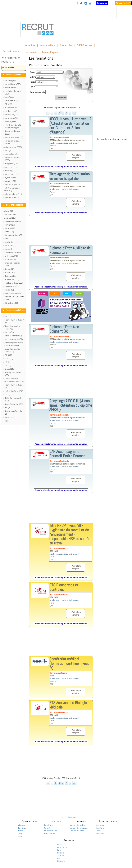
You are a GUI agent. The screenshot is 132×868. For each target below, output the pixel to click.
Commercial (101, 833)
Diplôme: (33, 77)
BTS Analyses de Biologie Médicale (68, 705)
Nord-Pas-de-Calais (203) (14, 283)
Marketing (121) (10, 171)
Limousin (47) (9, 269)
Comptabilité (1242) (12, 154)
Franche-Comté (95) (12, 242)
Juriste (99, 831)
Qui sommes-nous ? (51, 831)
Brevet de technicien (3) (13, 336)
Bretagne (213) (10, 228)
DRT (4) (7, 395)
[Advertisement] (61, 233)
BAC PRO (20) (9, 332)
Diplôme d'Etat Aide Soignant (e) (64, 329)
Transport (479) (10, 181)
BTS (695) (8, 355)
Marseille (61, 853)
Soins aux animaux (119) (13, 194)
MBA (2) (7, 408)
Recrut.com (72, 817)
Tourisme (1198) (11, 108)
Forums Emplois (50, 52)
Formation (22, 828)
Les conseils (31, 52)
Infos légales (49, 825)
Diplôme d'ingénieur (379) (14, 391)
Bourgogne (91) (10, 225)
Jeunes (21, 836)
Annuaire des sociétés (78, 825)
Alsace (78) (9, 211)
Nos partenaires (50, 833)
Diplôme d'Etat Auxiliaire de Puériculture (70, 250)
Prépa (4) (8, 421)
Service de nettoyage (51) (14, 137)
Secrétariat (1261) (11, 167)
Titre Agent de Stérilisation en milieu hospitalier (69, 176)
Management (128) (11, 164)
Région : (33, 82)
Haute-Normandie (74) (13, 252)
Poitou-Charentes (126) (13, 293)
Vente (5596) (9, 97)
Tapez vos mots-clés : (38, 92)
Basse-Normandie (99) (13, 221)
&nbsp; (66, 11)
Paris (59, 844)
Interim (21, 831)
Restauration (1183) (12, 115)
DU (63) (7, 362)
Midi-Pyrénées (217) (12, 279)
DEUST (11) (9, 359)
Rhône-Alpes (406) (11, 303)
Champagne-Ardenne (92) (14, 235)
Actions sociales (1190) (13, 147)
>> (74, 113)
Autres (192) (9, 417)
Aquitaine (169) (10, 214)
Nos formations (48, 45)
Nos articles (66, 45)
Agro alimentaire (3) (12, 198)
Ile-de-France (62, 847)
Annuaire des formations (79, 828)
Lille (59, 858)
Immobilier (100, 828)
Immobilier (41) (10, 88)
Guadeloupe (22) (10, 246)
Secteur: (33, 72)
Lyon (59, 850)
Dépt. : (32, 87)
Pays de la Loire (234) (12, 286)
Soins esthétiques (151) (13, 184)
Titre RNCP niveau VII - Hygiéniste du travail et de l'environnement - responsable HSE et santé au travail (69, 534)
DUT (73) (8, 365)
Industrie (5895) (10, 121)
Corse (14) (8, 239)
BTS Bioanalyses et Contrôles (64, 587)
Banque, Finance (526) (13, 84)
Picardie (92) (9, 290)
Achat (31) (8, 150)
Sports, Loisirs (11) (11, 118)
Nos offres (30, 45)
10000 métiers (85, 45)
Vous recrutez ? (123, 3)
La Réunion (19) (10, 259)
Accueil (15, 51)
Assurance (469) (10, 81)
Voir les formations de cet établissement (65, 143)
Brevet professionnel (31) (14, 339)
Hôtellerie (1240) (11, 111)
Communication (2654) (13, 101)
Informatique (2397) (12, 174)
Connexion (102, 3)
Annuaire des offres (77, 831)
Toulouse (60, 856)
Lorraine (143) (10, 273)
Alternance (22, 825)
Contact (47, 828)
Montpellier (61, 861)
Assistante (100, 825)
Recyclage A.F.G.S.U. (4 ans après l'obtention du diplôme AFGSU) (71, 405)
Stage (20, 833)
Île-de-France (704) (11, 256)
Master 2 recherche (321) (14, 404)
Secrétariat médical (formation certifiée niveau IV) (69, 663)
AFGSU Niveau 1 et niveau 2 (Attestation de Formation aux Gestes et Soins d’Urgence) (70, 126)
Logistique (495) (10, 177)
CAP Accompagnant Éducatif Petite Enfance (67, 454)
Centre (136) (9, 232)
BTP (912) (8, 104)
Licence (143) (9, 369)
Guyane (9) (8, 249)
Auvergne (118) (10, 218)
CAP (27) (8, 316)
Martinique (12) (10, 276)
